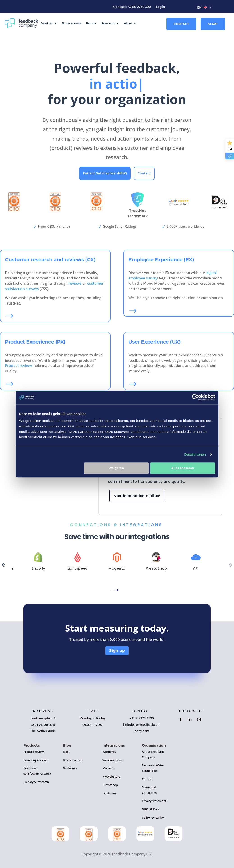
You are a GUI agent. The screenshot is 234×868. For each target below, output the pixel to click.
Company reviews (35, 760)
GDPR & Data (151, 809)
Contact (181, 24)
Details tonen (195, 455)
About (128, 23)
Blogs (66, 752)
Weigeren (116, 468)
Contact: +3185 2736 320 (132, 7)
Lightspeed (110, 793)
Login (160, 7)
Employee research (36, 782)
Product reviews (19, 366)
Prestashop (110, 785)
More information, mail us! (137, 496)
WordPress (110, 752)
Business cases (72, 23)
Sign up (117, 650)
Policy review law (153, 818)
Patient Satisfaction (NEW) (105, 173)
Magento (109, 768)
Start (213, 24)
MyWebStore (111, 776)
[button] (110, 590)
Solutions (47, 23)
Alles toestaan (183, 468)
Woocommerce (113, 760)
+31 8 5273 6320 (142, 718)
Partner (91, 23)
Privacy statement (154, 801)
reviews (75, 283)
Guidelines (70, 768)
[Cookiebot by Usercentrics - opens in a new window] (195, 397)
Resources (108, 23)
